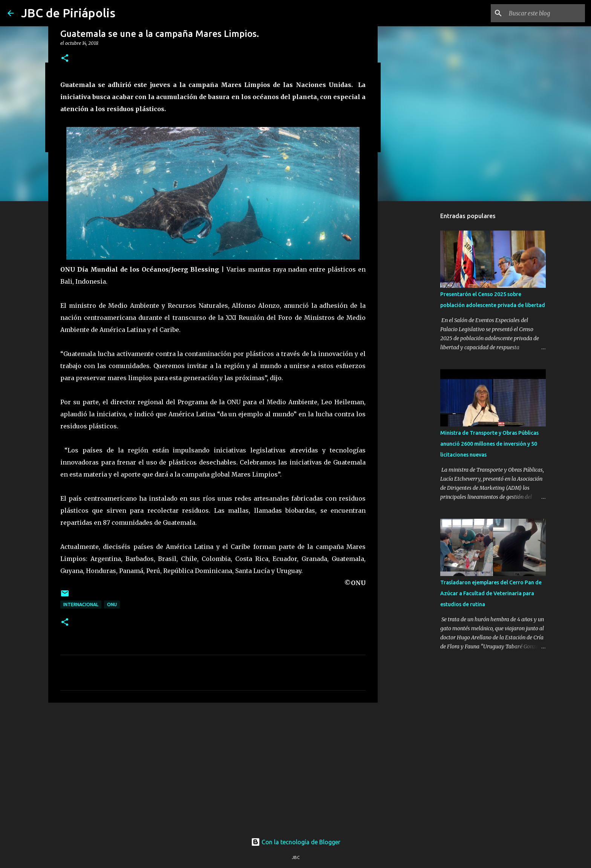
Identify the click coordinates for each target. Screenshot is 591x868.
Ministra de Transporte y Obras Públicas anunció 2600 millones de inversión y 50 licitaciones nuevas (489, 444)
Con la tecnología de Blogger (296, 842)
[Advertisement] (213, 767)
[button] (65, 59)
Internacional (81, 604)
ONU (112, 604)
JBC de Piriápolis (68, 13)
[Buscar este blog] (545, 13)
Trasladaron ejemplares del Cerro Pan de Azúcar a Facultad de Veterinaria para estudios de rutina (491, 593)
